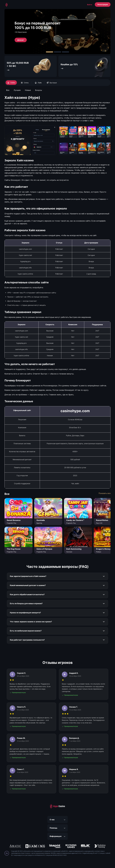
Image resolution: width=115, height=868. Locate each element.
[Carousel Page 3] (65, 52)
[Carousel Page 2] (57, 52)
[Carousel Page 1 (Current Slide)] (50, 52)
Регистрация (103, 4)
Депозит (21, 40)
